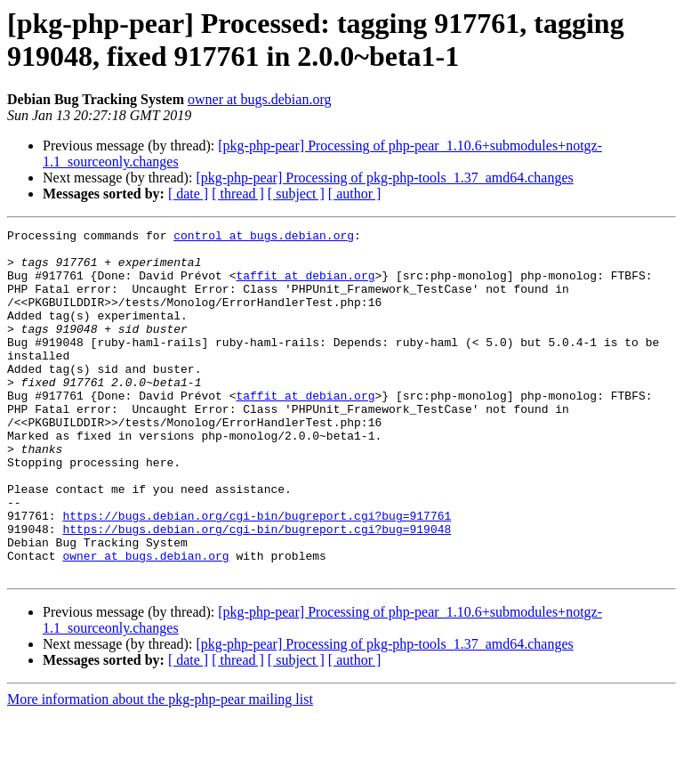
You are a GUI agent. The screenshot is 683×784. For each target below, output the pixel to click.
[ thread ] (238, 194)
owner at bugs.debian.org (259, 99)
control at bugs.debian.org (264, 238)
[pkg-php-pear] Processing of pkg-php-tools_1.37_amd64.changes (384, 178)
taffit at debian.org (305, 286)
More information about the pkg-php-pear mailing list (160, 768)
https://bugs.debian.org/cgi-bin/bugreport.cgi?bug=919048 (257, 590)
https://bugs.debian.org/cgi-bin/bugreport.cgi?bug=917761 (257, 574)
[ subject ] (296, 194)
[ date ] (188, 194)
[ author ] (355, 194)
